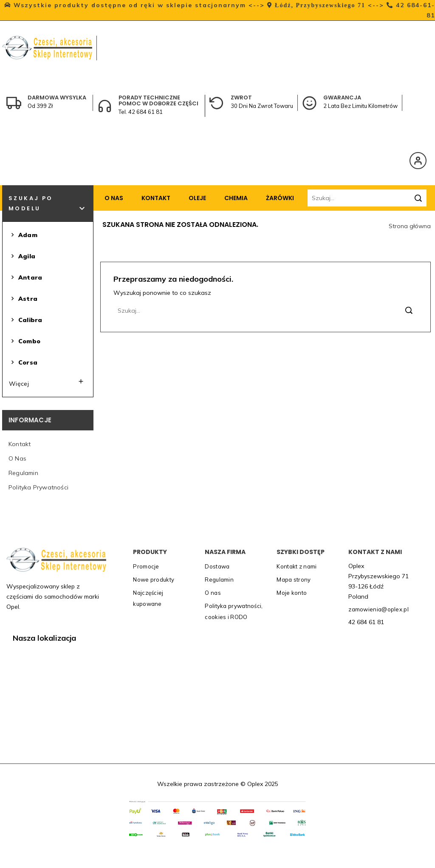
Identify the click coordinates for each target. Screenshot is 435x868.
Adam (23, 235)
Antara (25, 278)
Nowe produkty (154, 580)
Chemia (236, 198)
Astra (23, 299)
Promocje (146, 566)
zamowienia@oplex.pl (379, 609)
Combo (25, 341)
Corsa (23, 363)
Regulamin (23, 473)
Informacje (30, 420)
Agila (22, 256)
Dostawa (217, 566)
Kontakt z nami (297, 566)
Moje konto (292, 593)
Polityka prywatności (38, 487)
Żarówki (280, 198)
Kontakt (156, 198)
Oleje (197, 198)
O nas (114, 198)
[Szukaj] (367, 198)
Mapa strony (294, 580)
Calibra (25, 320)
